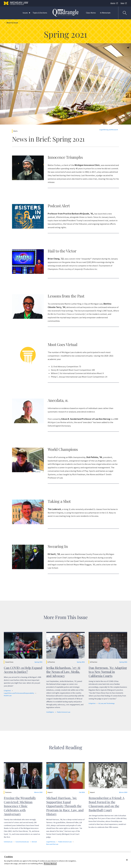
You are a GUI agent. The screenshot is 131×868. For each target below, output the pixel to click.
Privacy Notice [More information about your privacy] (50, 864)
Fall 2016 (82, 792)
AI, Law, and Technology (107, 703)
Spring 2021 (38, 662)
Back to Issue (12, 23)
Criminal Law (8, 842)
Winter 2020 (38, 792)
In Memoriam (105, 13)
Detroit (34, 842)
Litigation (7, 691)
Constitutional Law (22, 842)
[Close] (127, 860)
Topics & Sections (40, 13)
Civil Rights (50, 712)
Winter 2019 (123, 792)
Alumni (113, 3)
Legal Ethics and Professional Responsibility (19, 693)
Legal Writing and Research (109, 130)
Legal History (51, 842)
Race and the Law (52, 844)
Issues (25, 13)
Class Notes (91, 13)
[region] (65, 860)
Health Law (8, 696)
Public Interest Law (64, 712)
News (122, 3)
